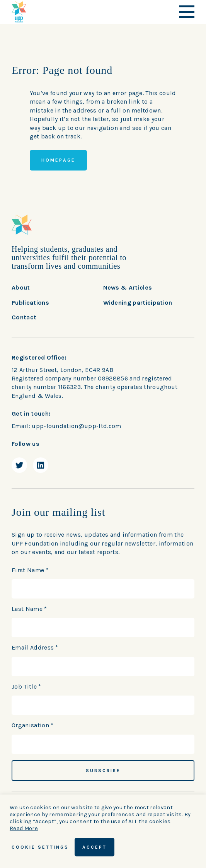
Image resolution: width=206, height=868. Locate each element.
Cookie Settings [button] (40, 847)
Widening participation (138, 303)
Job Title (26, 686)
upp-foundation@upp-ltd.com (76, 426)
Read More (24, 828)
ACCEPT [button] (94, 847)
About (21, 287)
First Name (30, 570)
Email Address (35, 647)
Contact (24, 317)
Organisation (33, 725)
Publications (30, 303)
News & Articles (128, 287)
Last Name (29, 609)
